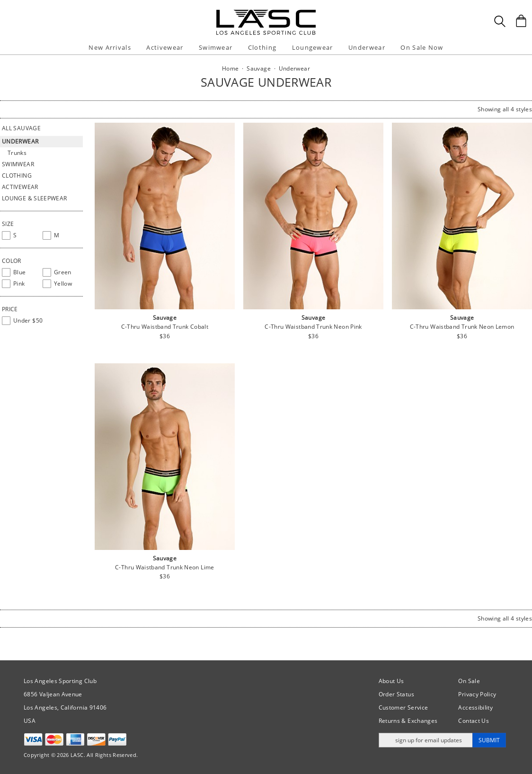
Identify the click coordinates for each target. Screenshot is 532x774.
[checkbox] (20, 235)
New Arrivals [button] (110, 47)
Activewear (20, 187)
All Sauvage (21, 128)
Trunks (17, 153)
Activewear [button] (165, 47)
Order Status (396, 694)
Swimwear (18, 164)
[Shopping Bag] (521, 21)
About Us (391, 681)
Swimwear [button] (216, 47)
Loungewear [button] (313, 47)
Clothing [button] (262, 47)
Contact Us (474, 721)
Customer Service (403, 707)
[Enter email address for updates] (426, 740)
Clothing (17, 175)
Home (230, 68)
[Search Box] (500, 21)
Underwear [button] (367, 47)
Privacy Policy (477, 694)
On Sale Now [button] (422, 47)
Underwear (20, 141)
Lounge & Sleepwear (34, 198)
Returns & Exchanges (408, 721)
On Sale (469, 681)
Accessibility (475, 707)
